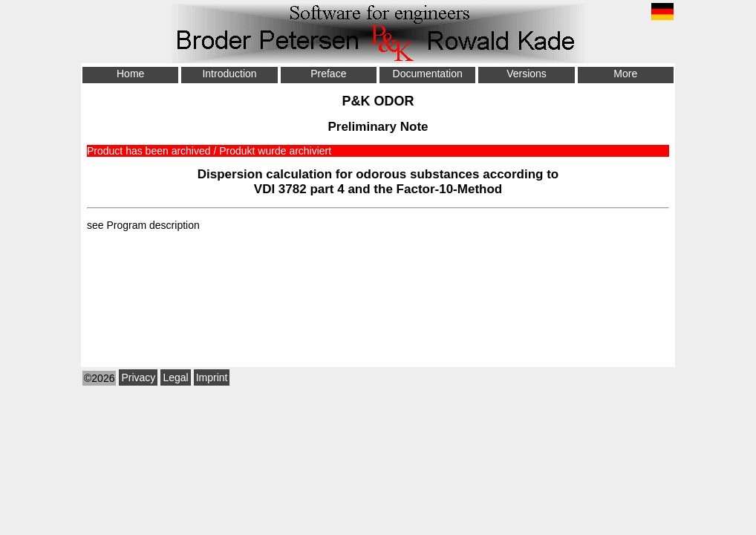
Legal (175, 377)
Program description (153, 225)
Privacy (138, 377)
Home (130, 74)
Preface (328, 74)
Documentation (428, 74)
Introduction (229, 74)
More (625, 74)
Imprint (212, 377)
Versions (527, 74)
